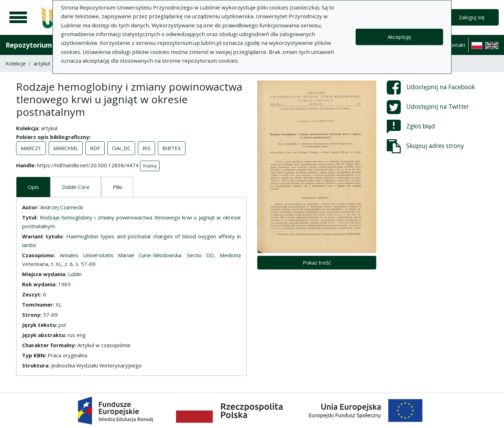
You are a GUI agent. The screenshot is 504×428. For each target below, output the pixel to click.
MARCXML (66, 148)
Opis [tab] (33, 187)
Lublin (75, 274)
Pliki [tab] (117, 187)
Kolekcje (16, 63)
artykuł (42, 63)
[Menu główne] (18, 17)
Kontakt (456, 45)
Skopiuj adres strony (425, 146)
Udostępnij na (431, 87)
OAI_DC (121, 148)
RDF (95, 148)
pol (62, 325)
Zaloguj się (472, 17)
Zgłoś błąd (411, 127)
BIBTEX (172, 148)
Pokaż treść (317, 262)
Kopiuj (150, 166)
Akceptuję (399, 37)
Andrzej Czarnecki (62, 207)
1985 (64, 284)
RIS (146, 148)
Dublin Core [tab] (76, 187)
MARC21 (31, 148)
